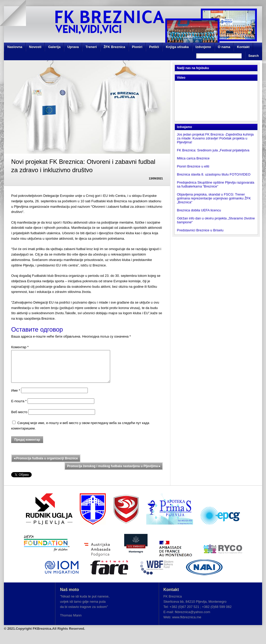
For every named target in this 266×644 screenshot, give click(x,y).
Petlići (154, 47)
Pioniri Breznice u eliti (193, 166)
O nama (224, 47)
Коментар (20, 347)
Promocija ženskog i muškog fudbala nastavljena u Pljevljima (114, 472)
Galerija (54, 47)
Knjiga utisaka (177, 47)
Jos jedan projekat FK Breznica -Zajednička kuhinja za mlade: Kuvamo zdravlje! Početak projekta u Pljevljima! (215, 138)
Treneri (91, 47)
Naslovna (15, 47)
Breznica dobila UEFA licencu (199, 210)
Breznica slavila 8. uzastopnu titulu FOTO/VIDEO (214, 174)
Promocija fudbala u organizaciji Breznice (46, 465)
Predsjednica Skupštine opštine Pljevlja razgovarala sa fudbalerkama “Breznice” (216, 184)
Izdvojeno (203, 47)
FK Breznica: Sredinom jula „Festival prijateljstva (213, 150)
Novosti (35, 47)
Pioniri (137, 47)
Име (16, 397)
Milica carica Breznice (193, 158)
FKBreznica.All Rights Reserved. (59, 635)
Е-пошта (19, 407)
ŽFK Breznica (114, 47)
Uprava (73, 47)
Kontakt (243, 47)
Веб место (19, 418)
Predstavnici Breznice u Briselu (200, 230)
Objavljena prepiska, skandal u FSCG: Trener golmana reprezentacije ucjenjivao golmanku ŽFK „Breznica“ (214, 198)
